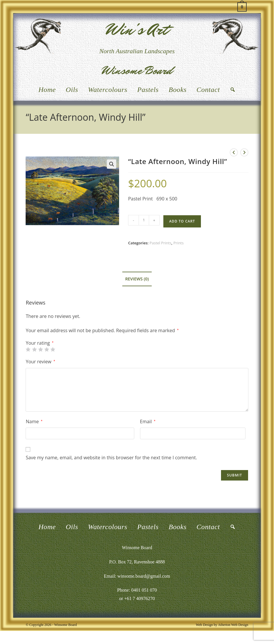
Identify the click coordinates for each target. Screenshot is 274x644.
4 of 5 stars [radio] (47, 349)
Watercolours (108, 90)
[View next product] (244, 152)
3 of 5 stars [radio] (40, 349)
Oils (72, 90)
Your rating (39, 343)
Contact (208, 90)
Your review (40, 362)
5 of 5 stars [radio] (53, 349)
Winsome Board (137, 71)
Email (148, 421)
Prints (178, 243)
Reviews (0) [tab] (137, 279)
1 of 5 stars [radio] (28, 349)
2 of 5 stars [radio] (34, 349)
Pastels (148, 90)
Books (178, 90)
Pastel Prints (160, 243)
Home (47, 90)
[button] (112, 164)
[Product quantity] (144, 220)
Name (34, 421)
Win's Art (137, 30)
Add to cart (182, 221)
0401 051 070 (144, 590)
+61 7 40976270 (140, 598)
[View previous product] (234, 152)
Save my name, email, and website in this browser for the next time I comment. (111, 458)
